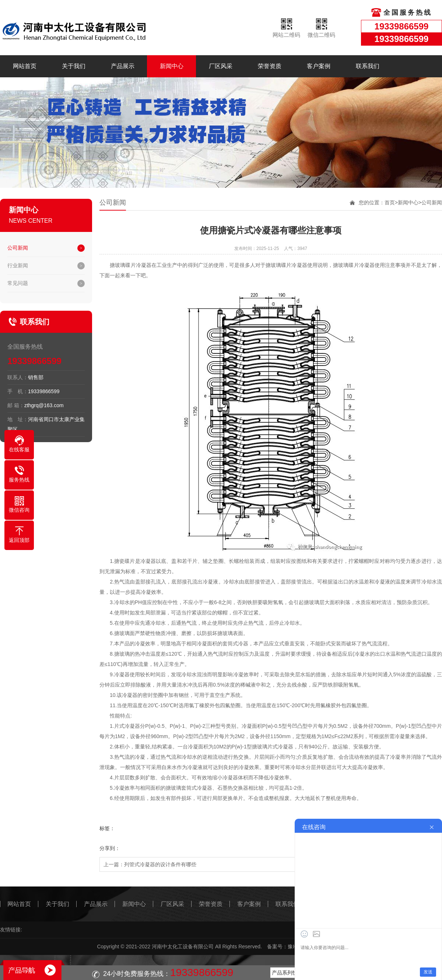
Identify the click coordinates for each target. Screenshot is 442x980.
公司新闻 (18, 248)
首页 (390, 202)
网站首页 (25, 66)
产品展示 (123, 66)
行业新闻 (18, 265)
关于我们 (74, 66)
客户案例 (319, 66)
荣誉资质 (270, 66)
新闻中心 (172, 66)
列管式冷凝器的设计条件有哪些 (160, 864)
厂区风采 (221, 66)
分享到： (110, 848)
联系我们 (368, 66)
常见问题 (18, 283)
